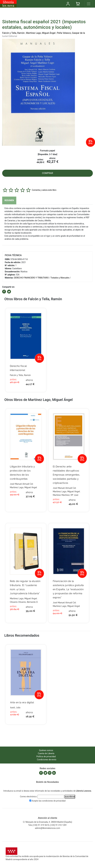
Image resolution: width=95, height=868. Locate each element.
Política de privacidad (46, 756)
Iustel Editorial (10, 36)
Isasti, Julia (15, 708)
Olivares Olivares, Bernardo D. (24, 602)
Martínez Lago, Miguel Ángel (41, 33)
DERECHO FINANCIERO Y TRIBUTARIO (31, 278)
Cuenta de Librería (46, 753)
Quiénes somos (46, 750)
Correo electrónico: (29, 797)
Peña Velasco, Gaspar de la (71, 33)
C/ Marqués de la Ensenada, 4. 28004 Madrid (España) (47, 822)
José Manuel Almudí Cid (21, 484)
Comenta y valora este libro (44, 190)
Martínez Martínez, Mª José (66, 495)
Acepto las (49, 801)
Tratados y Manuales (60, 278)
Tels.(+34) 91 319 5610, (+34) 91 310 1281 (47, 825)
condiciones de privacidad (54, 801)
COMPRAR (48, 173)
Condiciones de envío (47, 760)
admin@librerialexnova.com (47, 828)
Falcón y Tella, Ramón (13, 33)
